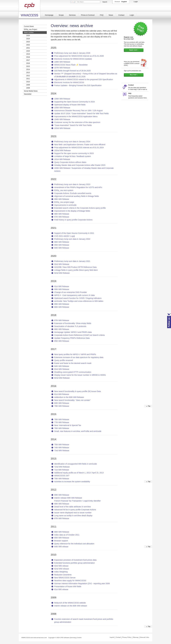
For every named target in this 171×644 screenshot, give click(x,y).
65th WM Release (62, 538)
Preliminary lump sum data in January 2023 (72, 184)
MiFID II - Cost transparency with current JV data (74, 295)
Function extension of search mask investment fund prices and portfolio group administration (84, 621)
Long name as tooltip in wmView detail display (73, 516)
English (124, 2)
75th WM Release (62, 445)
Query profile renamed (64, 360)
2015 (28, 66)
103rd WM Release (62, 128)
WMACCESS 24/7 (62, 476)
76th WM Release (62, 428)
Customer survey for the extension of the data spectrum (77, 122)
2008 (28, 88)
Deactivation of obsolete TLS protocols (70, 326)
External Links (144, 637)
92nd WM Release (62, 273)
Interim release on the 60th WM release (71, 606)
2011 (28, 79)
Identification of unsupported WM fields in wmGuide (76, 464)
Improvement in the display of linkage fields (72, 211)
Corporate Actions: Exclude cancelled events (73, 193)
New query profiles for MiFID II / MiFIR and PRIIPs (75, 354)
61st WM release (61, 589)
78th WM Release (62, 419)
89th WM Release (62, 304)
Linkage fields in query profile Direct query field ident (76, 270)
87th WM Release (62, 320)
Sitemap (136, 637)
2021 (28, 48)
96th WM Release (62, 242)
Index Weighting (61, 572)
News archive (29, 33)
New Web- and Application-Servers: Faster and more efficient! (80, 145)
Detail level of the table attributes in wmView (73, 507)
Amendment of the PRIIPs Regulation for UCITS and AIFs (78, 187)
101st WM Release (62, 159)
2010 (28, 82)
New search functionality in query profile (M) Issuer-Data (78, 391)
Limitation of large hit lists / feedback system (73, 156)
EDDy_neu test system (64, 190)
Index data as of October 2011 (67, 535)
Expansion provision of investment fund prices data (75, 560)
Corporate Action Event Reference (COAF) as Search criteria (79, 335)
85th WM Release (62, 341)
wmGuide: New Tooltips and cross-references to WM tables (79, 301)
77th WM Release (62, 422)
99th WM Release (62, 199)
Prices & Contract (88, 15)
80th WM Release (62, 403)
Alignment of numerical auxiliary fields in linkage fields (77, 196)
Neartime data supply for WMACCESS (70, 581)
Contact (121, 15)
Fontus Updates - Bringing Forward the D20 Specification (78, 85)
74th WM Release (62, 448)
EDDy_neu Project (31, 29)
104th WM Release (62, 119)
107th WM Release (62, 68)
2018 (28, 57)
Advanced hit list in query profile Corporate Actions (75, 510)
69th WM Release (62, 495)
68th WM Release (62, 504)
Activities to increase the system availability (72, 482)
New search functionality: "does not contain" (72, 400)
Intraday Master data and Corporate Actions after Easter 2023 (80, 165)
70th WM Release (62, 479)
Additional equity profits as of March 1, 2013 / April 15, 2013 (79, 473)
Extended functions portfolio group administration (75, 563)
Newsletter (28, 94)
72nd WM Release (62, 467)
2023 (28, 42)
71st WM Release (62, 470)
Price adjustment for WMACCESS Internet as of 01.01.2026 (79, 56)
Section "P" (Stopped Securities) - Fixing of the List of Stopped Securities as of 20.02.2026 (86, 75)
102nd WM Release (62, 150)
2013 (28, 73)
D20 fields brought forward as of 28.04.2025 (72, 71)
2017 (28, 60)
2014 (28, 69)
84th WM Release (62, 366)
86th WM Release (62, 329)
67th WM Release (62, 518)
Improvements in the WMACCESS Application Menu (76, 116)
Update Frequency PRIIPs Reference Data (72, 338)
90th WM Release (62, 289)
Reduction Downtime (63, 575)
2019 (28, 54)
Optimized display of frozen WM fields (70, 105)
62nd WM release (62, 569)
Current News (29, 26)
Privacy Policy (127, 637)
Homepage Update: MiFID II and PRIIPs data (73, 332)
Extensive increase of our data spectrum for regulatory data (79, 357)
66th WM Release (62, 532)
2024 (28, 39)
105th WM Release (62, 108)
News (111, 15)
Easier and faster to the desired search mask (73, 363)
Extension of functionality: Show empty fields (73, 323)
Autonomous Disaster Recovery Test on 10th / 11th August (78, 111)
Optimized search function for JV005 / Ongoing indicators (78, 298)
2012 (28, 76)
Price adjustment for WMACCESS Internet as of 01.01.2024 (79, 147)
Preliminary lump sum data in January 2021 (72, 261)
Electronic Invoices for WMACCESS (69, 82)
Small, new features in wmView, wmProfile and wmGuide (78, 431)
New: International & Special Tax (68, 425)
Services (72, 15)
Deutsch (117, 2)
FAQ (102, 15)
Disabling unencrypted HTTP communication (73, 372)
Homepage (49, 15)
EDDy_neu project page (64, 202)
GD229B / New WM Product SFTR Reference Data (75, 267)
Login (132, 15)
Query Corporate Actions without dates (70, 162)
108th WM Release (62, 62)
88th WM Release (62, 307)
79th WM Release (62, 406)
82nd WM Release (62, 378)
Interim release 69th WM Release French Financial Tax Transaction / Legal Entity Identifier (77, 499)
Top (149, 406)
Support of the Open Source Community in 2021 (74, 233)
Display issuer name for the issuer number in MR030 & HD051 (80, 375)
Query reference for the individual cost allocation (74, 544)
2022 (28, 45)
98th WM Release (62, 214)
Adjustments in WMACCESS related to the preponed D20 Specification (84, 79)
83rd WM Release (62, 369)
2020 (28, 51)
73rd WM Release (62, 450)
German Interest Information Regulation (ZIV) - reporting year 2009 (82, 584)
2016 (28, 63)
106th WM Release (62, 99)
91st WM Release (62, 286)
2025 (28, 36)
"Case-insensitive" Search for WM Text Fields (73, 125)
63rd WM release (61, 566)
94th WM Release (62, 248)
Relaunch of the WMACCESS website (70, 603)
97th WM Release (62, 217)
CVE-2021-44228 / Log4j (65, 236)
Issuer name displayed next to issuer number (73, 513)
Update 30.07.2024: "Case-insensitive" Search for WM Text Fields (81, 113)
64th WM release (61, 547)
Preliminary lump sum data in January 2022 (72, 239)
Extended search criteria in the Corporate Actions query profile (80, 208)
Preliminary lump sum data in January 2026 (72, 53)
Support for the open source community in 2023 (74, 153)
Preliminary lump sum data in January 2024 (72, 142)
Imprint (112, 637)
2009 (28, 85)
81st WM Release (62, 394)
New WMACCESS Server (65, 578)
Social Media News (31, 91)
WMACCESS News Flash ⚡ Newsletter (71, 65)
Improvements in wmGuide (65, 205)
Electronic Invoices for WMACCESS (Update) (73, 59)
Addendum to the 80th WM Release (69, 397)
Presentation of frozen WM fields (68, 586)
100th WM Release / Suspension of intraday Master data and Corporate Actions (84, 170)
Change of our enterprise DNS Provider (71, 292)
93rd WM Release (62, 264)
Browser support (61, 541)
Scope (61, 15)
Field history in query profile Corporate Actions (73, 220)
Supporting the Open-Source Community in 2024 (74, 102)
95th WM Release (62, 245)
